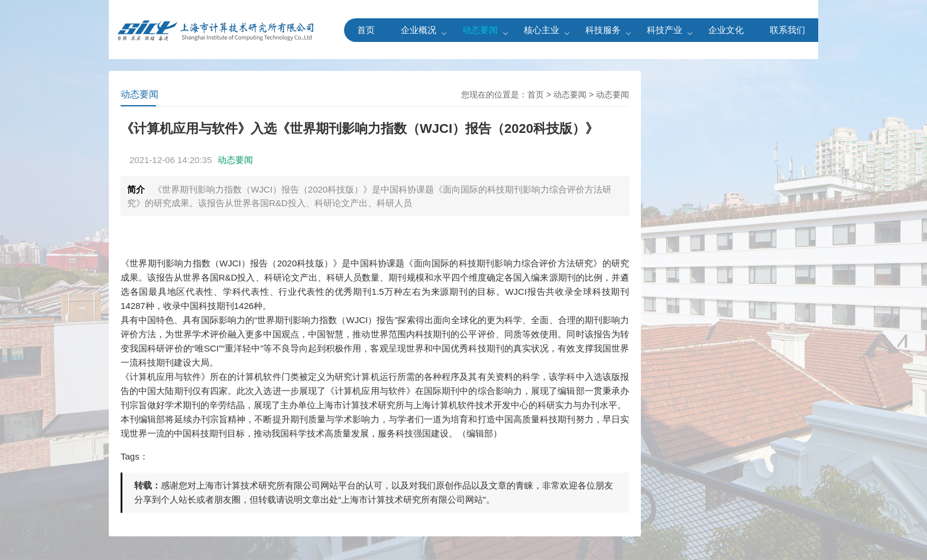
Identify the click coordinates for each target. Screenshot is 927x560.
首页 (366, 30)
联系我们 (787, 30)
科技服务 (603, 30)
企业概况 (419, 30)
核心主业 (542, 30)
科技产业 (665, 30)
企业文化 (726, 30)
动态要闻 (480, 30)
